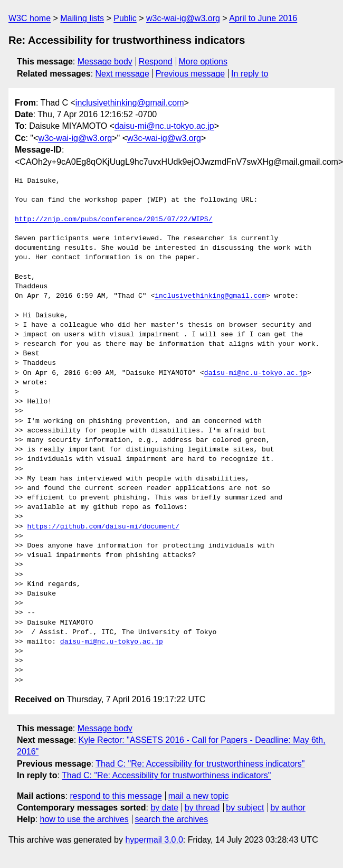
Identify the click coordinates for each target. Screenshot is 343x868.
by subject (245, 808)
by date (164, 808)
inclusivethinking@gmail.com (130, 103)
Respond (156, 62)
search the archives (172, 819)
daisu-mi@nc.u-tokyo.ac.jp (164, 126)
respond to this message (116, 796)
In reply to (250, 74)
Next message (122, 74)
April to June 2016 (263, 18)
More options (203, 62)
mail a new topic (199, 796)
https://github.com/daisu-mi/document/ (103, 527)
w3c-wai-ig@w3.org (183, 18)
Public (125, 18)
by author (288, 808)
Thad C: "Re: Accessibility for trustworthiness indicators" (200, 764)
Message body (105, 62)
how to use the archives (84, 819)
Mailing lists (82, 18)
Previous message (190, 74)
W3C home (30, 18)
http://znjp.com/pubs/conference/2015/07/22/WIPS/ (113, 220)
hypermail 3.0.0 (154, 840)
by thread (202, 808)
